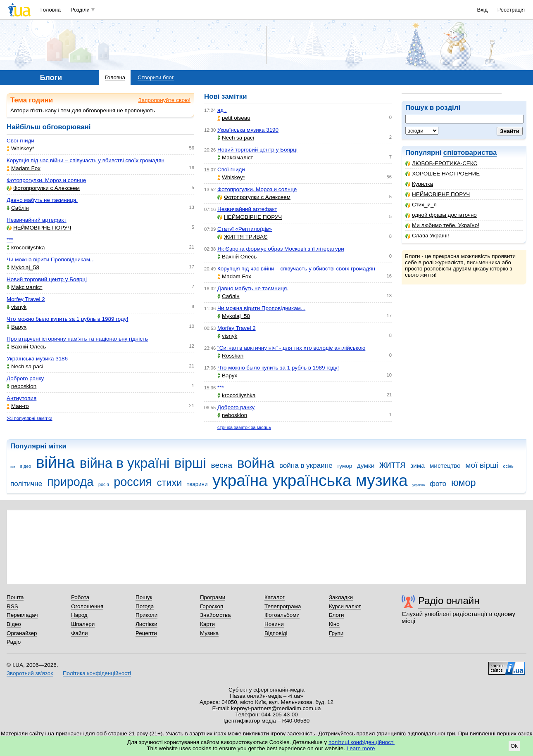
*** (10, 240)
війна (55, 462)
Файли (80, 633)
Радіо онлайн (449, 601)
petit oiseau (234, 118)
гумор (345, 466)
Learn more (361, 748)
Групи (336, 633)
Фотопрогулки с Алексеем (43, 188)
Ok (514, 746)
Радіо (14, 642)
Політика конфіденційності (97, 673)
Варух (17, 327)
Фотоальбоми (282, 615)
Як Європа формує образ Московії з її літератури (281, 249)
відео (26, 466)
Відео (14, 624)
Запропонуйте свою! (164, 100)
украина (419, 485)
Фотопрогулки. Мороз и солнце (46, 180)
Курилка (419, 184)
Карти (207, 624)
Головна (51, 10)
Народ (79, 615)
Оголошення (87, 606)
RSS (12, 606)
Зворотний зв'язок (30, 673)
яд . (222, 110)
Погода (145, 606)
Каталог (275, 597)
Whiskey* (20, 148)
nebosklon (21, 386)
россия (133, 482)
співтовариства (470, 153)
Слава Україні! (427, 236)
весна (222, 465)
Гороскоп (212, 606)
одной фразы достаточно (441, 215)
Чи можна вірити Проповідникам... (51, 260)
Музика (209, 633)
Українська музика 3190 (248, 130)
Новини (274, 624)
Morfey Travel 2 (26, 299)
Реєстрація (511, 10)
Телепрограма (283, 606)
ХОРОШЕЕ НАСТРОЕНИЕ (443, 174)
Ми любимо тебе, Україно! (442, 225)
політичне (26, 484)
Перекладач (22, 615)
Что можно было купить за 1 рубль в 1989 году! (67, 319)
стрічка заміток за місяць (244, 427)
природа (70, 482)
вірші (190, 463)
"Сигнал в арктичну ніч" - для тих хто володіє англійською (291, 348)
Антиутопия (21, 398)
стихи (170, 483)
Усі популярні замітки (30, 418)
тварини (197, 484)
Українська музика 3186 (37, 359)
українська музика (340, 480)
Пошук (144, 597)
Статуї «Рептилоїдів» (245, 229)
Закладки (341, 597)
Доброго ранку (25, 378)
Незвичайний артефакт (37, 220)
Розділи (80, 10)
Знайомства (215, 615)
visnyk (17, 307)
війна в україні (125, 463)
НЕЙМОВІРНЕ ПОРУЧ (438, 194)
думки (366, 466)
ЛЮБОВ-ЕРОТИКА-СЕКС (441, 163)
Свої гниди (20, 141)
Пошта (15, 597)
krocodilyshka (26, 248)
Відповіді (276, 633)
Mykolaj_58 (23, 267)
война (256, 463)
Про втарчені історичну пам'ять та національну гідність (77, 339)
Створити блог (156, 77)
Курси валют (345, 606)
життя (392, 465)
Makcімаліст (25, 287)
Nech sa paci (25, 366)
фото (438, 484)
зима (418, 466)
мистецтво (445, 466)
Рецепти (146, 633)
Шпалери (83, 624)
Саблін (18, 208)
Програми (213, 597)
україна (240, 480)
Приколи (146, 615)
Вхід (483, 10)
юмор (464, 483)
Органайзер (22, 633)
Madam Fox (24, 168)
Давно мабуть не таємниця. (42, 200)
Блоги (337, 615)
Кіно (334, 624)
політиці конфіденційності (362, 742)
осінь (508, 466)
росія (104, 484)
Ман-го (18, 406)
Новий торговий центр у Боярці (47, 279)
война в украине (306, 466)
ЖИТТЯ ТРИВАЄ (243, 237)
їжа (13, 467)
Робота (80, 597)
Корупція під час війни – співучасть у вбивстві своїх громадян (86, 160)
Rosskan (230, 356)
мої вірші (482, 465)
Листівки (146, 624)
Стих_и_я (421, 205)
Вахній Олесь (26, 347)
